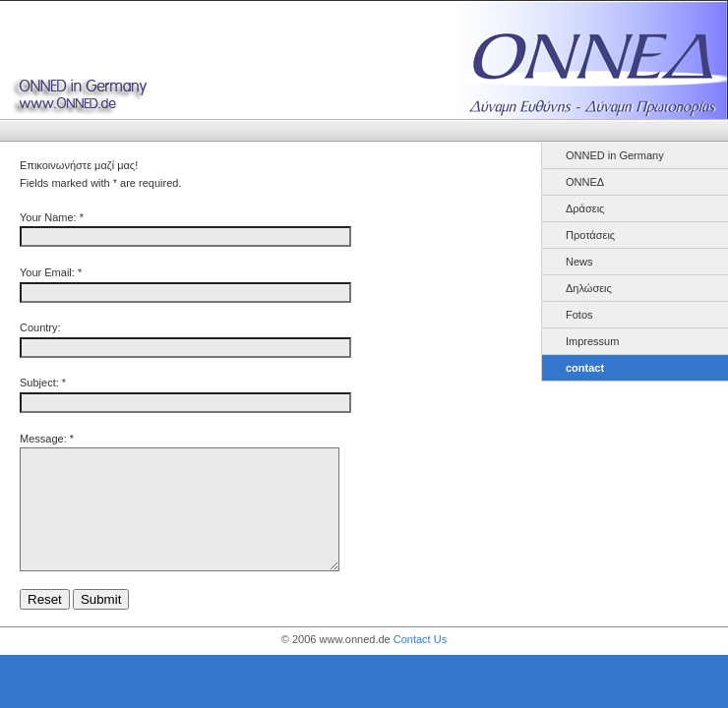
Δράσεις (585, 208)
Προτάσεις (590, 235)
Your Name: (48, 217)
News (579, 262)
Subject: (39, 383)
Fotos (579, 315)
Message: (43, 439)
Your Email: (47, 272)
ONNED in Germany (615, 155)
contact (585, 368)
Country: (40, 327)
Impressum (592, 341)
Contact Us (420, 663)
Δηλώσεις (589, 288)
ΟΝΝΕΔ (585, 182)
